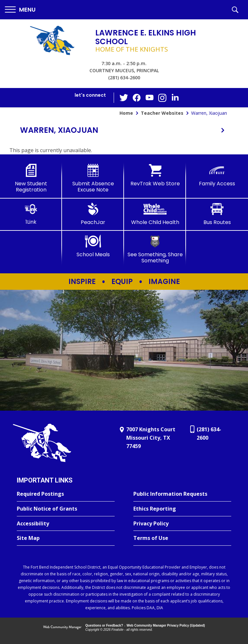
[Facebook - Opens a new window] (137, 98)
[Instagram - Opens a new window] (162, 98)
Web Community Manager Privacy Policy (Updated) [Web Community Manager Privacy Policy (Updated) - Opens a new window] (166, 625)
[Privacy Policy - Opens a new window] (182, 524)
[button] (20, 10)
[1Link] (31, 214)
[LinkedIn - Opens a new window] (175, 97)
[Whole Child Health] (155, 214)
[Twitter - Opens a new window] (124, 97)
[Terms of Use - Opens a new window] (182, 538)
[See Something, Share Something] (155, 249)
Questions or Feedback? (104, 625)
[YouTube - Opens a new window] (150, 98)
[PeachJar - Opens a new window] (93, 214)
